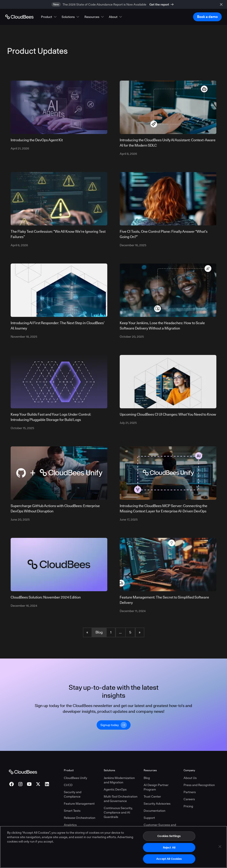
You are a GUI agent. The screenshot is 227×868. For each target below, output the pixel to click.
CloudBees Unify (75, 778)
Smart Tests (72, 811)
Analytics (70, 825)
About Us (190, 778)
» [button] (140, 632)
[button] (49, 17)
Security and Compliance (73, 794)
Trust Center (152, 796)
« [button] (87, 632)
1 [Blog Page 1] (111, 632)
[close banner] (221, 4)
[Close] (220, 847)
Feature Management (79, 804)
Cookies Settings (169, 836)
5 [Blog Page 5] (130, 632)
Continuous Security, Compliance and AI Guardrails (118, 812)
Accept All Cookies (169, 859)
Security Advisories (157, 804)
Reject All (169, 847)
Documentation (155, 811)
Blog (99, 632)
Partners (190, 792)
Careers (189, 799)
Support (149, 818)
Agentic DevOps (115, 789)
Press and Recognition (199, 785)
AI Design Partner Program (156, 787)
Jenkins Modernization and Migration (119, 780)
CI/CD (68, 785)
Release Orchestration (80, 818)
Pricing (188, 806)
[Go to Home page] (19, 17)
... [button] (120, 632)
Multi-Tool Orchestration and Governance (121, 799)
